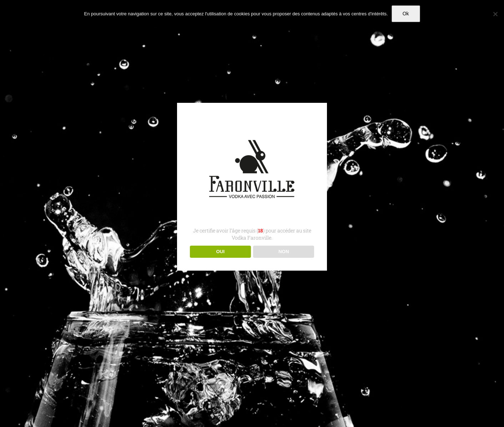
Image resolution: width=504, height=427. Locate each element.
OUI (220, 252)
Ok (406, 14)
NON (284, 252)
